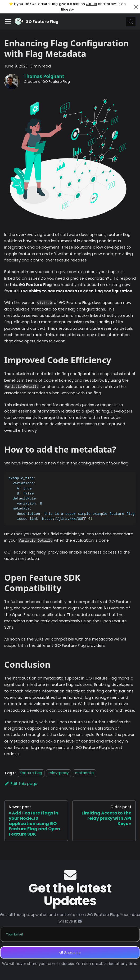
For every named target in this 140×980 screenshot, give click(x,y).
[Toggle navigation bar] (8, 22)
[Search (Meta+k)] (131, 22)
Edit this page (21, 784)
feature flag (31, 773)
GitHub (91, 4)
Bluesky (67, 9)
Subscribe (70, 953)
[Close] (136, 7)
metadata (84, 773)
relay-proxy (58, 773)
